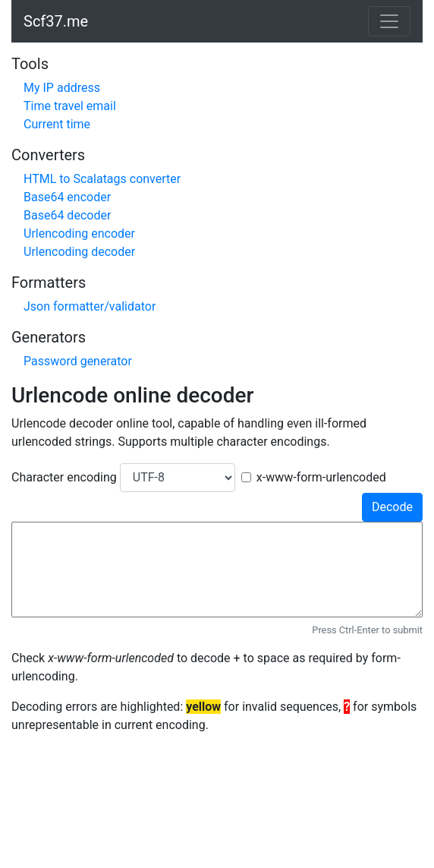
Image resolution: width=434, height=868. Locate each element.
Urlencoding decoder (79, 252)
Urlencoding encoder (79, 234)
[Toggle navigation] (389, 21)
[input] (217, 570)
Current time (57, 124)
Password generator (78, 361)
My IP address (62, 88)
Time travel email (70, 106)
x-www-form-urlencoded (321, 477)
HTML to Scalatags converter (102, 179)
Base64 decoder (67, 215)
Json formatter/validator (90, 306)
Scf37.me (56, 21)
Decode (392, 507)
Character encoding (64, 477)
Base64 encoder (67, 197)
